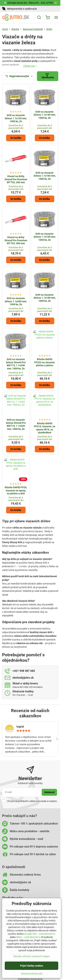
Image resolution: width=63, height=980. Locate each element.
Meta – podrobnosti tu (28, 938)
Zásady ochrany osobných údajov (32, 957)
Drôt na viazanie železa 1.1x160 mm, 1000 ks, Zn (45, 176)
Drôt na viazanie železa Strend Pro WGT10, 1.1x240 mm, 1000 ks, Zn (16, 364)
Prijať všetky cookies (32, 967)
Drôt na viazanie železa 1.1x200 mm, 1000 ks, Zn (16, 301)
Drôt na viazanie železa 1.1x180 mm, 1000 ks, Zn (45, 298)
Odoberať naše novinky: (30, 783)
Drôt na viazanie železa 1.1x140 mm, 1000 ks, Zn (45, 115)
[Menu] (56, 17)
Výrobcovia (48, 76)
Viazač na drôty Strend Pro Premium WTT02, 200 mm (16, 179)
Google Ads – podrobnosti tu (40, 935)
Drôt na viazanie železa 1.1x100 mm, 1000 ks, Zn (45, 237)
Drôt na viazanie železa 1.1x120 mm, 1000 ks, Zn (16, 118)
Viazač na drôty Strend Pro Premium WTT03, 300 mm (16, 240)
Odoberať (49, 792)
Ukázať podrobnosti (32, 974)
